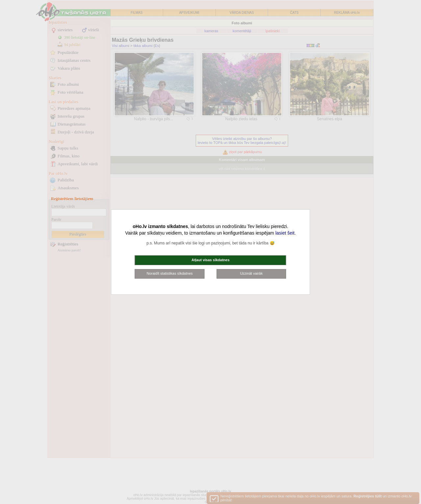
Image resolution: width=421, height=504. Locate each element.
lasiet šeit (285, 233)
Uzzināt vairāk (251, 273)
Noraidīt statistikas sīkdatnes (170, 273)
